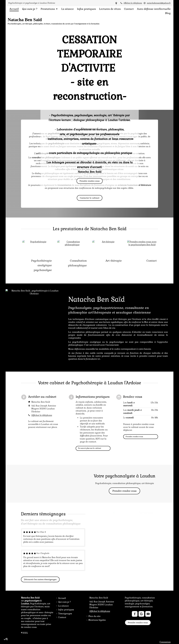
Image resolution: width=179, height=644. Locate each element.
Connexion (165, 642)
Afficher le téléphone (133, 3)
